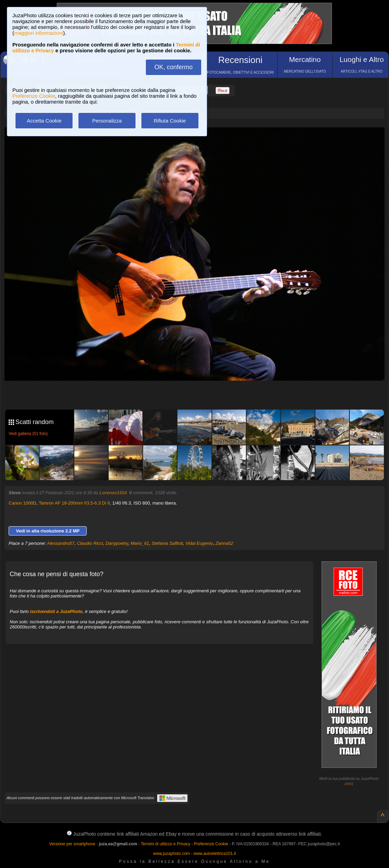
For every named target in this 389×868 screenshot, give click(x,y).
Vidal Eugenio (199, 543)
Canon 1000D (22, 503)
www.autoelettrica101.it (214, 854)
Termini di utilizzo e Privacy (165, 844)
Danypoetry (117, 543)
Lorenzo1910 (113, 493)
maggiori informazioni (39, 33)
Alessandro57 (61, 543)
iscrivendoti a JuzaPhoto (56, 611)
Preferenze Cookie (34, 96)
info (349, 784)
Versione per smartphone (72, 844)
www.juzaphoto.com (171, 854)
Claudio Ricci (90, 543)
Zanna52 (224, 543)
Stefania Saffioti (167, 543)
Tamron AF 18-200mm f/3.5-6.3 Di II (74, 503)
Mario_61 (140, 543)
